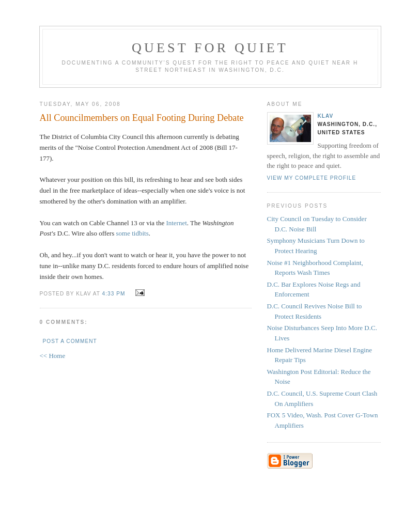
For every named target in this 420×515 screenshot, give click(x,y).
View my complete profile (312, 178)
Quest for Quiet (210, 48)
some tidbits (133, 233)
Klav (326, 116)
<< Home (53, 356)
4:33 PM (114, 294)
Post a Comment (70, 341)
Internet (176, 223)
